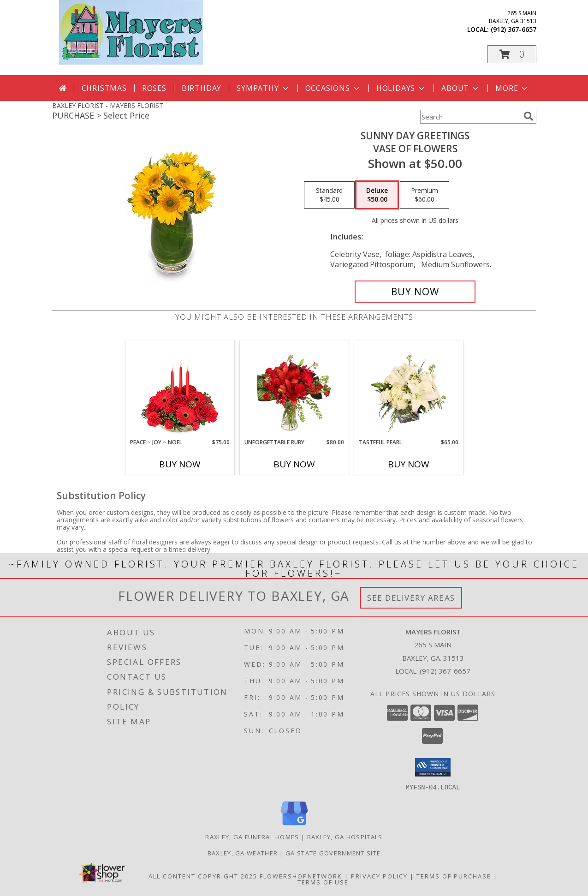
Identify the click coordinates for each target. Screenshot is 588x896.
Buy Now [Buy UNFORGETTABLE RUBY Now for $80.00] (294, 464)
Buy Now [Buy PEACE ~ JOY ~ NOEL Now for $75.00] (180, 464)
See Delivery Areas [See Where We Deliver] (411, 598)
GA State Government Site (333, 853)
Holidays (401, 88)
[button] (512, 54)
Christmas (104, 88)
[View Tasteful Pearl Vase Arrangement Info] (408, 389)
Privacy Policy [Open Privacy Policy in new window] (379, 876)
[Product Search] (470, 117)
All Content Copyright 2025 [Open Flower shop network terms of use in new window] (203, 876)
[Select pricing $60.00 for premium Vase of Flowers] (425, 195)
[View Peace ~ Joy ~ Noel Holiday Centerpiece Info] (180, 389)
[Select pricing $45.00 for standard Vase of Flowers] (329, 195)
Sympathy (263, 88)
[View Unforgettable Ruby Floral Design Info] (294, 389)
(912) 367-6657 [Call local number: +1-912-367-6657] (514, 29)
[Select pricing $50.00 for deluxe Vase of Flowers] (377, 195)
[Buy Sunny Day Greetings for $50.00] (415, 292)
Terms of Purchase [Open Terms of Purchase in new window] (454, 876)
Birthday (202, 88)
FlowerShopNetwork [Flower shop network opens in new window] (301, 876)
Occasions (333, 88)
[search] (529, 116)
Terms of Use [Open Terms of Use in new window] (323, 882)
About (461, 88)
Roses (154, 88)
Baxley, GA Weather (243, 853)
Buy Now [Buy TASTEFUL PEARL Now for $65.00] (409, 464)
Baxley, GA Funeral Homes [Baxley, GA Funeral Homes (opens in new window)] (252, 836)
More (512, 88)
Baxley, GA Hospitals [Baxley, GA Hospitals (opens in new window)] (345, 836)
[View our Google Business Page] (294, 825)
